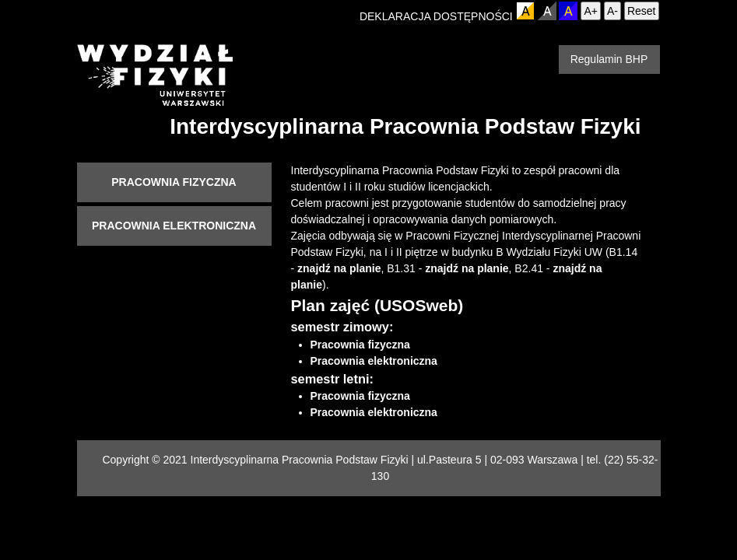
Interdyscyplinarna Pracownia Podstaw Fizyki (405, 126)
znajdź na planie (339, 268)
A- (612, 11)
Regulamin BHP (609, 59)
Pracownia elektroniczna (174, 226)
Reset (642, 11)
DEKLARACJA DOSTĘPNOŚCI (436, 16)
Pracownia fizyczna (174, 182)
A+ (591, 11)
